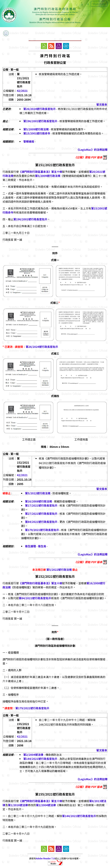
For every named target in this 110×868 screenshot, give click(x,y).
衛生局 (42, 546)
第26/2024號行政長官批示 (40, 109)
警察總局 (29, 141)
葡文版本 (102, 104)
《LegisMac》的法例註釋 (92, 150)
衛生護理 (30, 546)
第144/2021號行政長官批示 (40, 759)
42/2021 (22, 91)
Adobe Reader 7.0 (45, 858)
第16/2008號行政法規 (38, 501)
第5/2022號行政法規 (38, 493)
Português (99, 4)
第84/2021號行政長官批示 (41, 522)
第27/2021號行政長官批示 (41, 514)
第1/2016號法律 (18, 805)
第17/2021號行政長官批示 (41, 505)
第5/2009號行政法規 (36, 129)
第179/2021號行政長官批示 (42, 530)
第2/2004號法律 (33, 755)
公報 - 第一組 (11, 69)
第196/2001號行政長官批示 (40, 121)
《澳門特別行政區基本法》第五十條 (40, 172)
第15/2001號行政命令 (37, 133)
